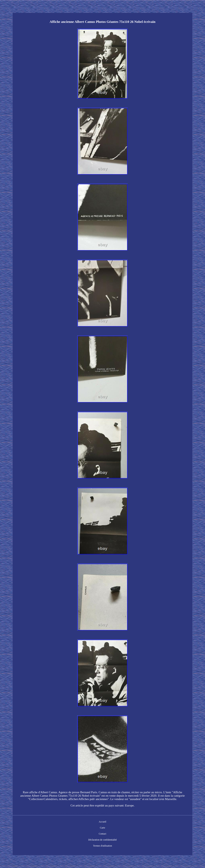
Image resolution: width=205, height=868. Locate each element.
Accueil (102, 822)
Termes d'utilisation (102, 846)
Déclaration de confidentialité (103, 840)
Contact (102, 834)
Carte (102, 828)
